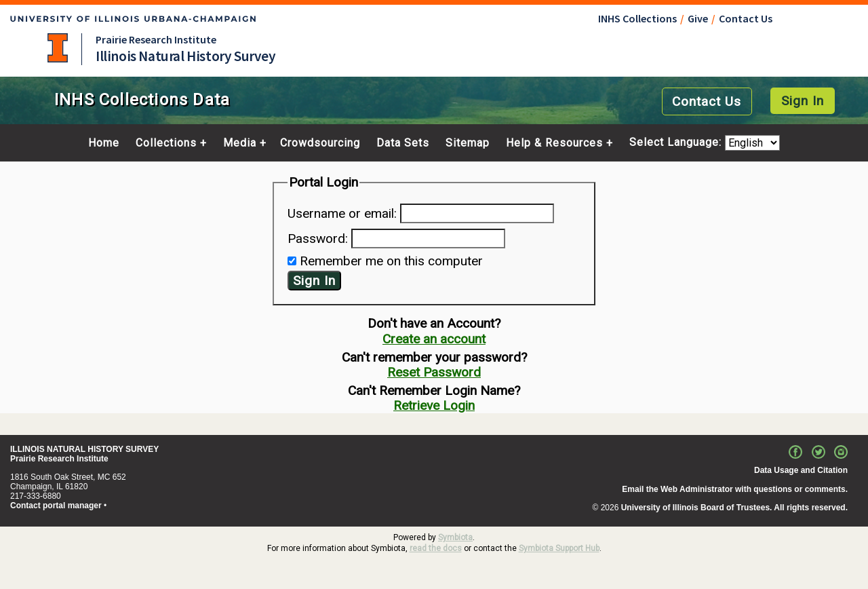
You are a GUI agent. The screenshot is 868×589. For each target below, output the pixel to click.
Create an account (434, 339)
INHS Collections (637, 18)
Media (240, 143)
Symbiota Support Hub (559, 548)
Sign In (803, 101)
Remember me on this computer (391, 261)
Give (698, 18)
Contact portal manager (56, 506)
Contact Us (746, 18)
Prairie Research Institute (156, 39)
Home (104, 143)
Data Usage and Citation (801, 470)
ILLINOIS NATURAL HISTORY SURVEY (84, 449)
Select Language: (677, 143)
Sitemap (468, 143)
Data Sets (403, 143)
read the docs (436, 548)
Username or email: (342, 213)
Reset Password (434, 372)
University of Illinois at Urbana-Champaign (58, 48)
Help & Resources (554, 143)
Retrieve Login (434, 405)
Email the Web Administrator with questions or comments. (735, 489)
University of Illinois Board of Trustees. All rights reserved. (734, 508)
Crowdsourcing (320, 143)
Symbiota (455, 537)
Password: (318, 239)
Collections (166, 143)
